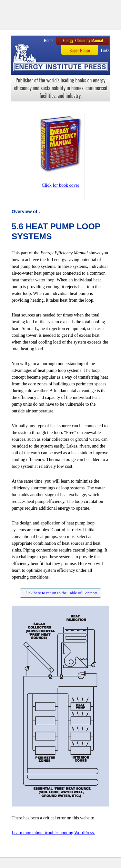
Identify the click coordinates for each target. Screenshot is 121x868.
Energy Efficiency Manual (83, 40)
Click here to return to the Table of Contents (60, 593)
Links (105, 50)
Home (49, 40)
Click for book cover (60, 185)
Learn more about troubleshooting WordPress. (53, 833)
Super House (80, 50)
